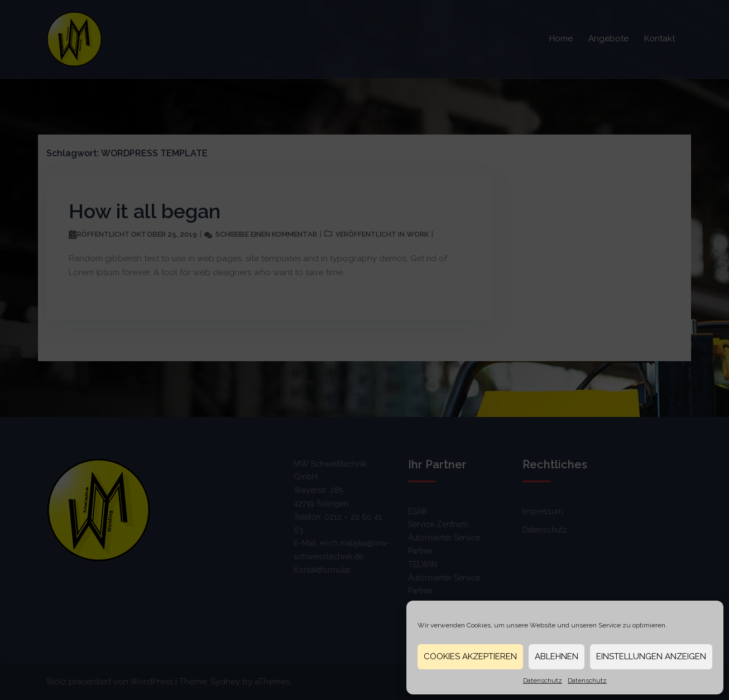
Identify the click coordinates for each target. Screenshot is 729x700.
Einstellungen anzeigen (651, 656)
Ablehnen (557, 656)
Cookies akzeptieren (470, 656)
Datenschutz (543, 680)
